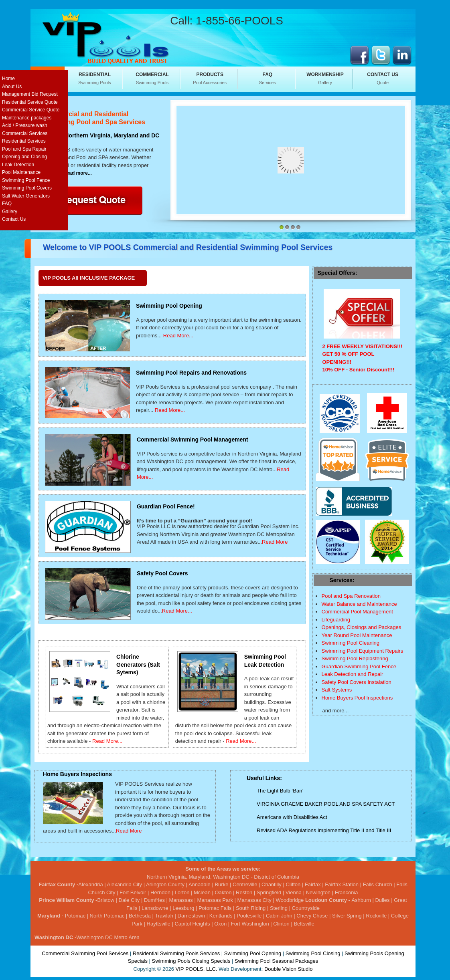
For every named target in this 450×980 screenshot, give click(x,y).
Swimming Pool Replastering (355, 658)
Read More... (178, 336)
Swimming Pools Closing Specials (191, 961)
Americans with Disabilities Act (292, 817)
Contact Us (14, 219)
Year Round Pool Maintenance (357, 635)
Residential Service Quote (30, 102)
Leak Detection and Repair (353, 674)
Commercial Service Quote (31, 110)
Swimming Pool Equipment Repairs (363, 651)
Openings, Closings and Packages (362, 627)
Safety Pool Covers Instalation (357, 682)
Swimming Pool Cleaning (351, 643)
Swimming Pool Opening (253, 953)
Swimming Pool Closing (313, 953)
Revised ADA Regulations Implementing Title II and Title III (324, 830)
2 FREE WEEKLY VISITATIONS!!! (363, 346)
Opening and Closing (24, 157)
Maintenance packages (27, 118)
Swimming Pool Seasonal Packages (276, 961)
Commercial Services (25, 133)
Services (268, 78)
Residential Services (24, 141)
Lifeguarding (336, 620)
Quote (383, 78)
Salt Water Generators (26, 196)
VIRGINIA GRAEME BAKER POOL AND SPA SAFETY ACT (326, 804)
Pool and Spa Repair (24, 149)
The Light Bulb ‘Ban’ (280, 791)
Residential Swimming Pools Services (176, 953)
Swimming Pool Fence (26, 180)
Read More (275, 542)
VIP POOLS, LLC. (197, 969)
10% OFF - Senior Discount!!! (359, 370)
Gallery (325, 78)
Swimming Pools (95, 78)
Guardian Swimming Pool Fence (359, 666)
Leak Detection (18, 165)
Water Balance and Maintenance (359, 604)
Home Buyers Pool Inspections (357, 698)
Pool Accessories (210, 78)
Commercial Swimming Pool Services (85, 953)
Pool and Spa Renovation (351, 596)
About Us (12, 87)
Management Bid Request (30, 94)
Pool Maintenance (21, 172)
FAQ (7, 204)
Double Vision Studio (288, 969)
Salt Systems (337, 690)
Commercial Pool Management (357, 612)
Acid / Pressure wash (25, 125)
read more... (78, 173)
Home (8, 79)
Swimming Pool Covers (27, 188)
